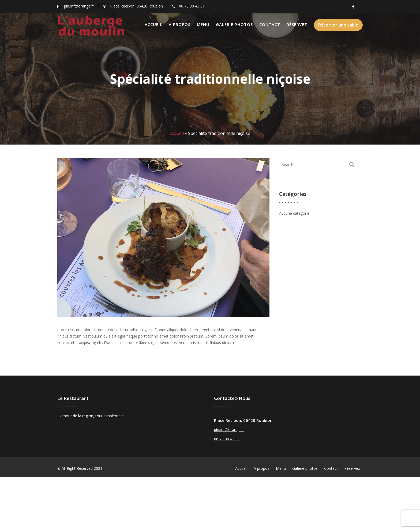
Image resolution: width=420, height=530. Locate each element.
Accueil (153, 24)
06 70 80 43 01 (228, 439)
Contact (270, 24)
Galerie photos (234, 24)
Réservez (297, 24)
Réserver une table (338, 25)
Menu (203, 24)
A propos (180, 24)
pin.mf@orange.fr (230, 429)
